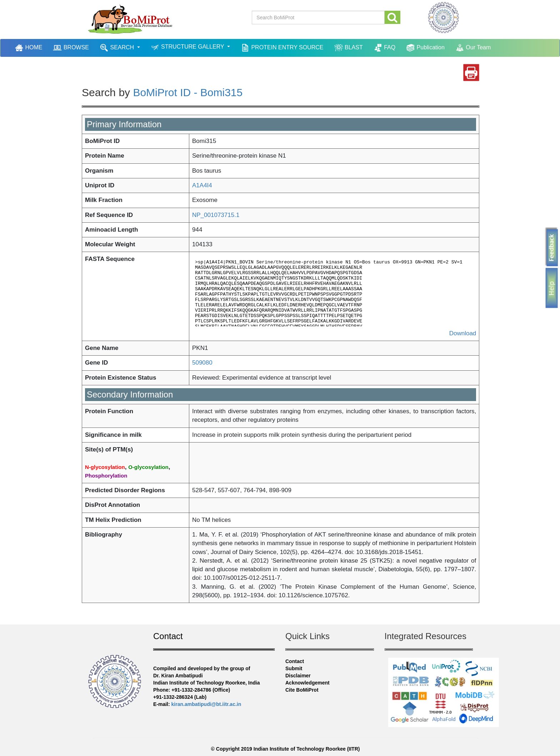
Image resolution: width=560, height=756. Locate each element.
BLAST (349, 48)
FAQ (384, 48)
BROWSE (71, 48)
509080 (202, 363)
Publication (425, 48)
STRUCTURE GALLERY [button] (188, 47)
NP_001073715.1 (216, 215)
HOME (29, 48)
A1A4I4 (202, 185)
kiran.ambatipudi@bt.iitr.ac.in (206, 704)
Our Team (473, 48)
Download (463, 333)
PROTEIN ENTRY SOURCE (282, 48)
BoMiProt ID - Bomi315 (188, 92)
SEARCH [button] (118, 48)
